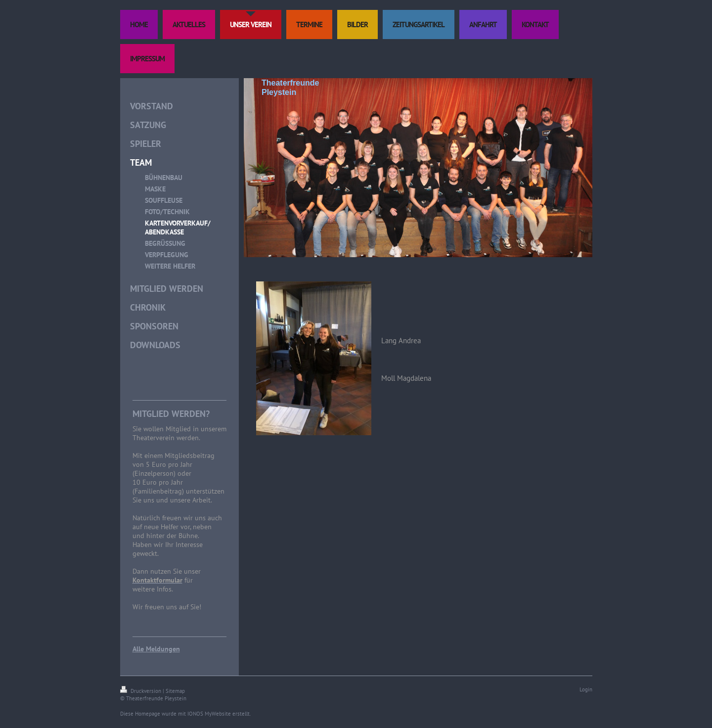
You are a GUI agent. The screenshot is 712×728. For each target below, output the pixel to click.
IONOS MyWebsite (209, 714)
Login (586, 689)
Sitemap (175, 691)
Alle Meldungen (156, 649)
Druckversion (141, 691)
